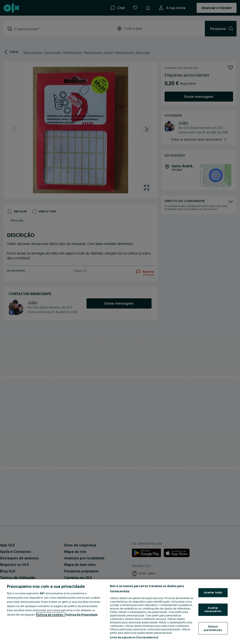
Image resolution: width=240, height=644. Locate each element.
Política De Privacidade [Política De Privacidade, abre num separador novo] (82, 614)
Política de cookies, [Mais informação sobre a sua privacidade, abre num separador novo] (50, 614)
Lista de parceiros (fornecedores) (134, 637)
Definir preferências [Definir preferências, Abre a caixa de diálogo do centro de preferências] (213, 628)
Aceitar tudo (213, 593)
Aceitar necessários (213, 609)
